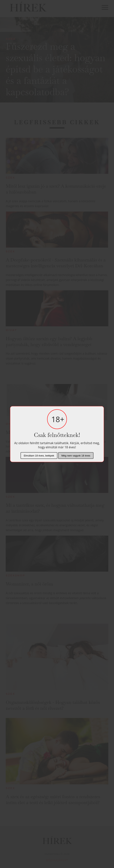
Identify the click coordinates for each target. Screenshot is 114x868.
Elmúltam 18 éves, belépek (39, 455)
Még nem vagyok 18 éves (76, 455)
